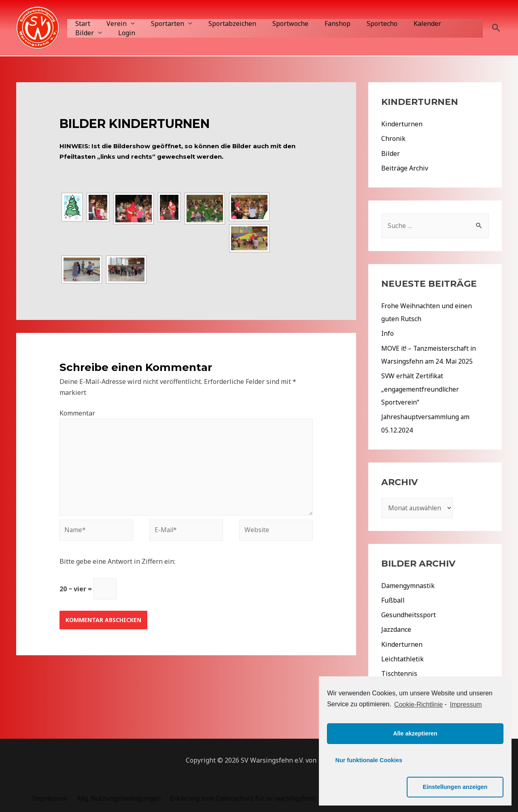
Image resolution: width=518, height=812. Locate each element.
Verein (112, 23)
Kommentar (77, 413)
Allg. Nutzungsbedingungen (117, 796)
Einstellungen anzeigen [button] (462, 787)
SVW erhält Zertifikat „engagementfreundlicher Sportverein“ (421, 388)
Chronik (393, 139)
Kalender (403, 23)
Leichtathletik (402, 657)
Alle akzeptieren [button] (415, 760)
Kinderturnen (402, 124)
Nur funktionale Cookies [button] (369, 787)
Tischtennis (399, 671)
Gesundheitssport (409, 613)
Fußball (393, 599)
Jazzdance (396, 628)
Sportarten (159, 23)
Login (82, 33)
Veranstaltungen (407, 686)
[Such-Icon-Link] (496, 28)
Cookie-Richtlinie (418, 731)
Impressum (51, 796)
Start (81, 23)
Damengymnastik (408, 584)
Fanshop (320, 23)
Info (387, 333)
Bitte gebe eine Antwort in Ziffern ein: (117, 564)
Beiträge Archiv (405, 168)
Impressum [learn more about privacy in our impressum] (466, 731)
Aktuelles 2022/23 (409, 701)
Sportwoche (276, 23)
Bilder (439, 23)
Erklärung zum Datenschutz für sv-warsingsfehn (240, 796)
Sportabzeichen (221, 23)
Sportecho (361, 23)
